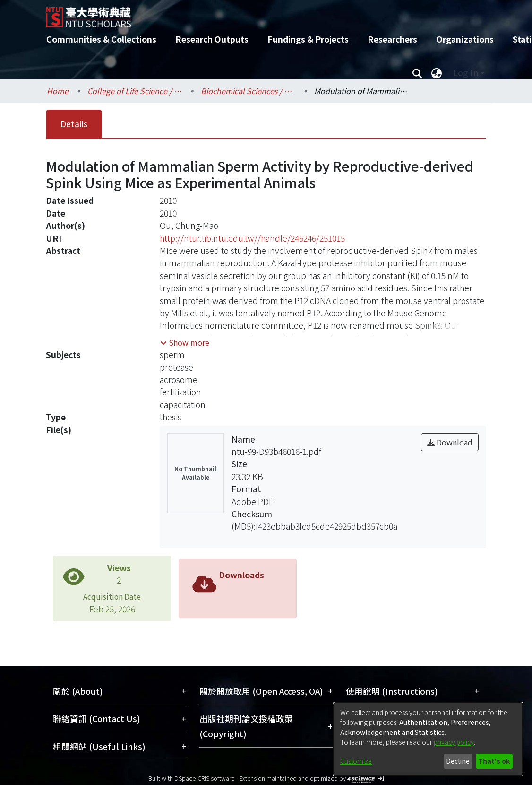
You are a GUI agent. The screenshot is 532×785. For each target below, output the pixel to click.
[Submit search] (417, 73)
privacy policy (454, 742)
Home (58, 91)
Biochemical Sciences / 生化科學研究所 (248, 91)
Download (450, 442)
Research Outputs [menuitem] (212, 39)
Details (74, 124)
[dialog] (428, 739)
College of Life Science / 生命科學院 (135, 91)
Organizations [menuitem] (465, 39)
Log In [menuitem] (466, 73)
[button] (185, 342)
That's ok (494, 761)
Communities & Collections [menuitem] (101, 39)
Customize (356, 761)
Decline (458, 761)
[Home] (258, 14)
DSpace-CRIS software (204, 778)
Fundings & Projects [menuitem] (308, 39)
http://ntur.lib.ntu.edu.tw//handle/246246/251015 (252, 238)
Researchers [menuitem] (392, 39)
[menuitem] (437, 73)
